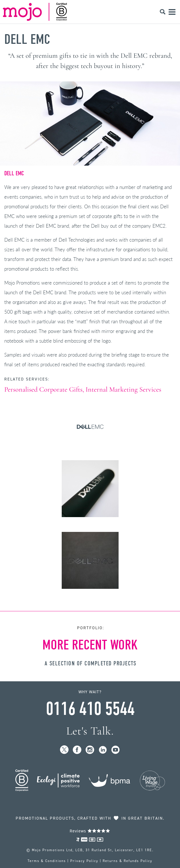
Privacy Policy (84, 861)
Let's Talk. (90, 731)
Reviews (90, 831)
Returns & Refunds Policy (128, 861)
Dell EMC (27, 39)
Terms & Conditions (47, 861)
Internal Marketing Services (123, 389)
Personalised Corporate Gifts (43, 389)
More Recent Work (90, 645)
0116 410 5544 (90, 709)
